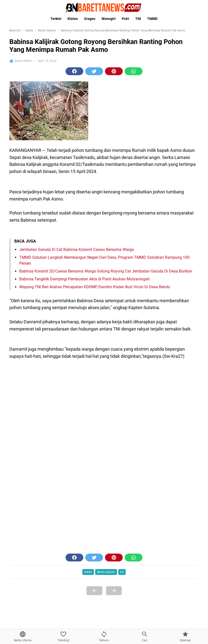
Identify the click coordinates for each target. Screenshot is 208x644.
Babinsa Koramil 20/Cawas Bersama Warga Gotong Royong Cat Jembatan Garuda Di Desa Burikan (106, 560)
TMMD (152, 19)
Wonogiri (109, 19)
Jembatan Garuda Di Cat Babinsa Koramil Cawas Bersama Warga (77, 538)
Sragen (90, 19)
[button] (74, 149)
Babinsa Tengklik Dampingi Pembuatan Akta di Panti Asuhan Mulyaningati (84, 568)
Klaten (73, 19)
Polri (125, 19)
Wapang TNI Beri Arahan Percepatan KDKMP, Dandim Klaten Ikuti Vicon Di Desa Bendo (95, 576)
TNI (138, 19)
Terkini (56, 19)
